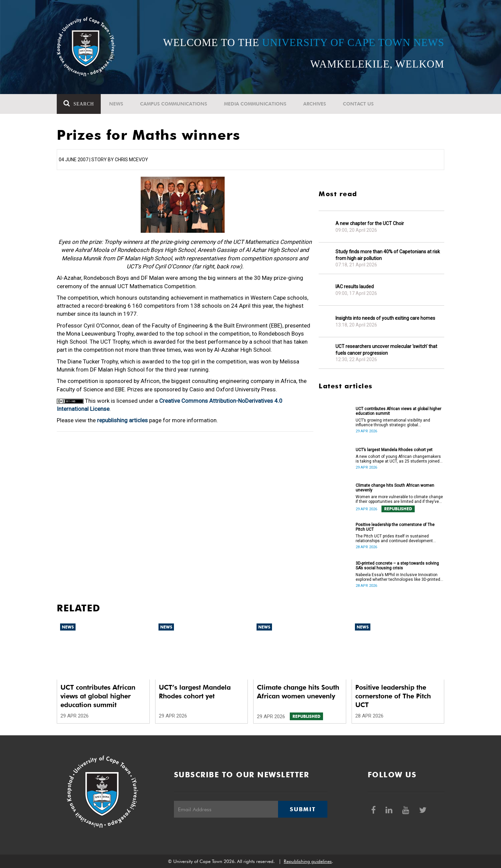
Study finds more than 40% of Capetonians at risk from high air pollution (388, 255)
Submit (303, 809)
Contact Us (358, 104)
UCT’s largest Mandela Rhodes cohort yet (394, 450)
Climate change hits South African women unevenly (395, 488)
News (116, 104)
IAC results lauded (355, 287)
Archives (315, 104)
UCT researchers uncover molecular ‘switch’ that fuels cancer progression (386, 350)
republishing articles (122, 420)
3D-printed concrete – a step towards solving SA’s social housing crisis (397, 566)
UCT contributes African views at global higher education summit (398, 411)
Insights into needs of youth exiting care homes (385, 318)
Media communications (255, 104)
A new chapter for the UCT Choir (370, 223)
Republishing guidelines (308, 861)
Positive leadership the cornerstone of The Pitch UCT (395, 527)
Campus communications (174, 104)
